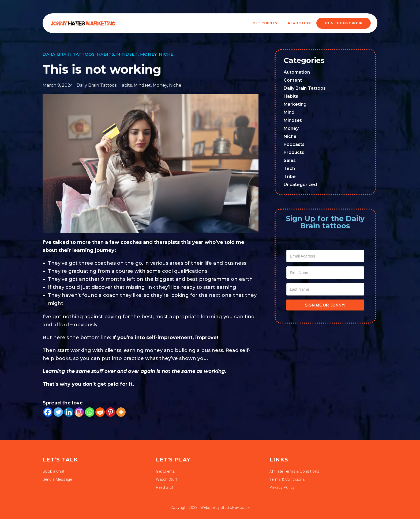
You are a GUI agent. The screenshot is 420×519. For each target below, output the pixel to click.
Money (148, 54)
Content (293, 80)
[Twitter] (58, 412)
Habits (106, 54)
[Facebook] (48, 412)
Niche (166, 54)
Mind (289, 112)
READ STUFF (299, 23)
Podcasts (294, 144)
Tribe (290, 177)
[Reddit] (100, 412)
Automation (297, 72)
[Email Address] (325, 256)
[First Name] (325, 273)
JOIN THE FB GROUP (344, 23)
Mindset (127, 54)
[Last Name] (325, 289)
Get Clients (265, 23)
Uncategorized (300, 185)
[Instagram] (79, 412)
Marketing (295, 104)
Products (294, 152)
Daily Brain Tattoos (69, 54)
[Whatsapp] (90, 412)
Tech (289, 168)
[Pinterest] (110, 412)
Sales (290, 160)
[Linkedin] (69, 412)
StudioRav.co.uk (235, 507)
